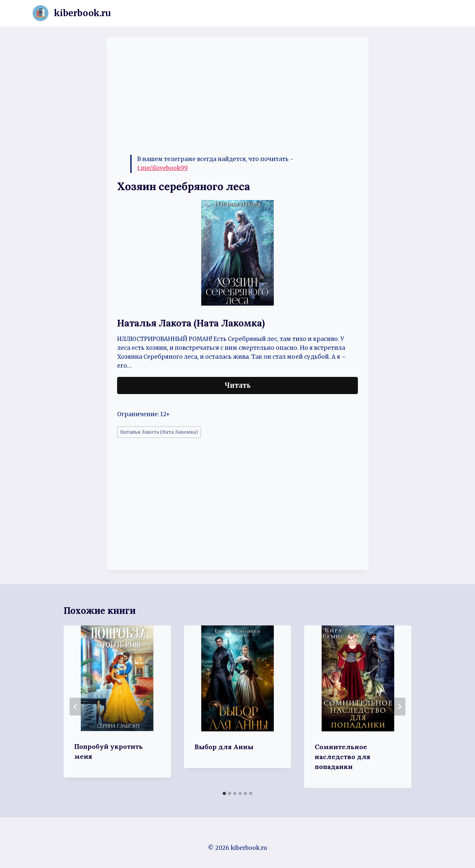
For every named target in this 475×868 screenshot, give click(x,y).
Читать (238, 385)
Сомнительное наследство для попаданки (343, 757)
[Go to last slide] (76, 707)
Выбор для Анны (224, 747)
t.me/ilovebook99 (162, 168)
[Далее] (399, 707)
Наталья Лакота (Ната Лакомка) (159, 432)
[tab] (224, 793)
